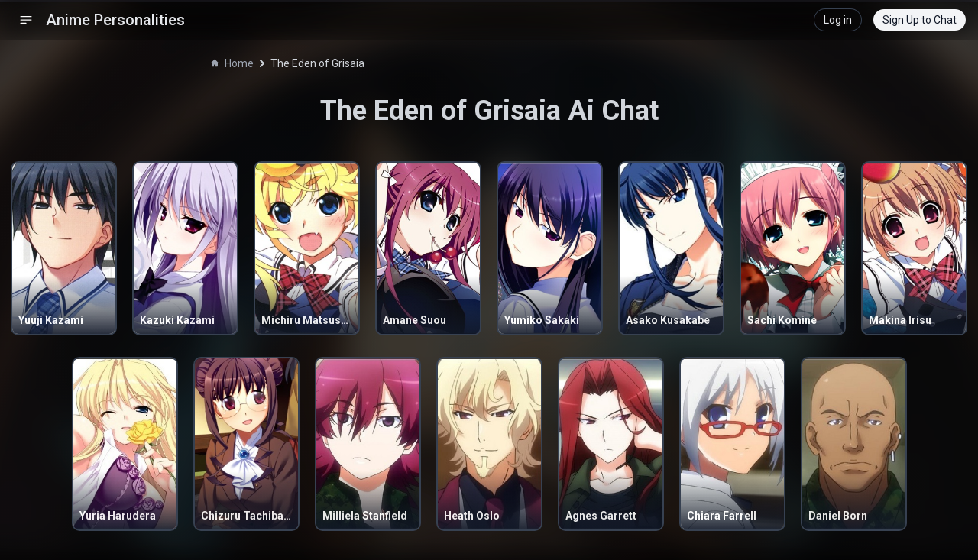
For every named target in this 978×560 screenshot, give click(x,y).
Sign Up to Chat (920, 20)
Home (232, 63)
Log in (838, 20)
